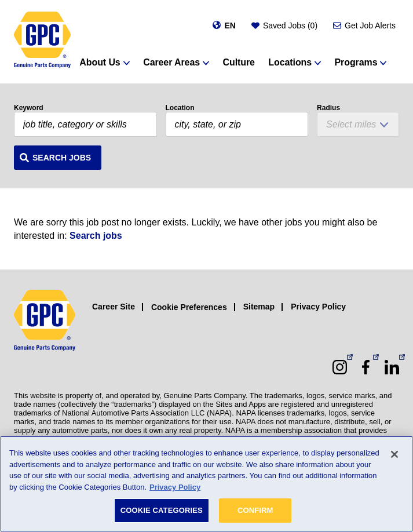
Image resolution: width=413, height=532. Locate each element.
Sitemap (259, 307)
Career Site (114, 307)
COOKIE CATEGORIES (162, 510)
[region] (206, 484)
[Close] (394, 454)
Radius (328, 108)
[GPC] (42, 40)
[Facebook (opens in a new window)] (366, 367)
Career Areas (171, 62)
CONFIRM (255, 510)
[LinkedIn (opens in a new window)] (392, 367)
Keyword (29, 108)
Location (180, 108)
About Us (100, 62)
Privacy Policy (318, 307)
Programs (356, 62)
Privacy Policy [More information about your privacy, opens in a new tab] (175, 487)
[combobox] (237, 124)
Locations (290, 62)
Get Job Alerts (370, 25)
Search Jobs (62, 158)
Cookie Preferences (189, 307)
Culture (239, 62)
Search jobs (96, 236)
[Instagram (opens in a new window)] (340, 367)
